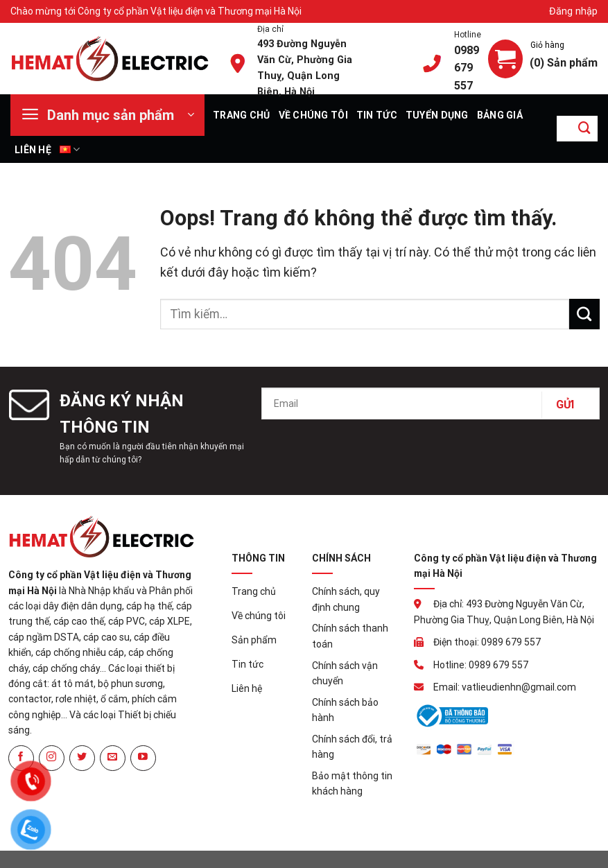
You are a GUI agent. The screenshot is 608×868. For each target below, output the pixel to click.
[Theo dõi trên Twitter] (82, 758)
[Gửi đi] (585, 129)
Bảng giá (500, 115)
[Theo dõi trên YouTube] (143, 758)
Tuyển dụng (437, 115)
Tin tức (377, 115)
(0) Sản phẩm (564, 62)
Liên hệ (33, 150)
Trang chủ (242, 115)
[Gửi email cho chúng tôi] (113, 758)
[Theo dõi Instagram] (52, 758)
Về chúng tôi (313, 115)
